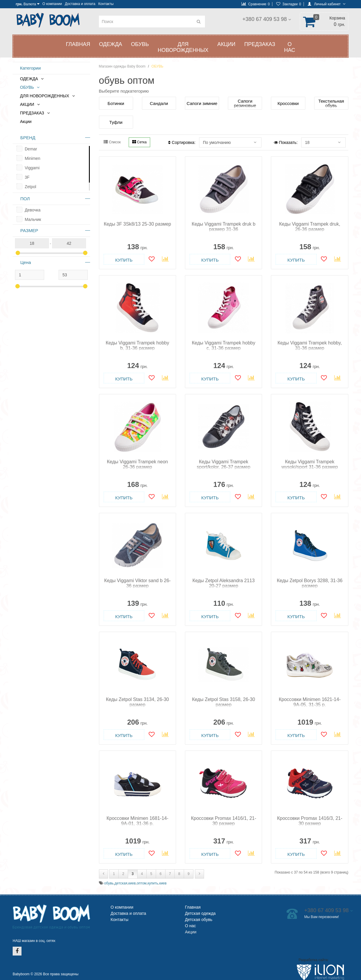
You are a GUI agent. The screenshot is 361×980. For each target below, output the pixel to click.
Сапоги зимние (202, 103)
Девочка (33, 210)
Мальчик (33, 219)
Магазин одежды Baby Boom (122, 66)
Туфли (116, 122)
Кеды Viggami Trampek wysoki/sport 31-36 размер (310, 464)
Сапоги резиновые (245, 103)
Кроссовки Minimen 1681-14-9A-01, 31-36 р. (138, 821)
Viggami (32, 168)
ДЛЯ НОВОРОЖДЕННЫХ (183, 47)
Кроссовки (288, 103)
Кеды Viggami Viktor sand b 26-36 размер (138, 583)
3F (27, 177)
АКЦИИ (226, 44)
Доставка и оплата (80, 4)
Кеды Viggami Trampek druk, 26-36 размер (310, 227)
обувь (109, 883)
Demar (31, 149)
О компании (52, 4)
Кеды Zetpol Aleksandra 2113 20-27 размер (224, 583)
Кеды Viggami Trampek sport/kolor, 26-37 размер (223, 464)
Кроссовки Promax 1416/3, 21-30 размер (310, 821)
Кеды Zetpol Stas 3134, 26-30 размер (138, 702)
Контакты (106, 4)
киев (132, 883)
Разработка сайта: (314, 960)
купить (153, 883)
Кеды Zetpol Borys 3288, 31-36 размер (310, 583)
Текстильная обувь (331, 103)
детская (121, 883)
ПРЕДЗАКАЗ (260, 44)
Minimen (33, 158)
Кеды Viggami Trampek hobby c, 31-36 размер (224, 345)
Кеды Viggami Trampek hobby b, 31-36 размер (137, 345)
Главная (78, 44)
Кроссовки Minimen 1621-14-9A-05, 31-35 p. (310, 702)
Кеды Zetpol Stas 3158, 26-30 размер (223, 702)
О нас (290, 47)
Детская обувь (199, 920)
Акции (26, 122)
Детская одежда (200, 913)
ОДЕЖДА (111, 44)
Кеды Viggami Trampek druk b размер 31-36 (223, 227)
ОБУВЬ (140, 44)
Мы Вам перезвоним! (263, 26)
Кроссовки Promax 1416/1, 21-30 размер (223, 821)
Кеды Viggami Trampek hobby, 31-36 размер (310, 345)
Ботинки (116, 103)
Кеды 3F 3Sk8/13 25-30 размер (137, 224)
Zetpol (30, 187)
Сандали (159, 103)
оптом (141, 883)
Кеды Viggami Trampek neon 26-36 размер (137, 464)
